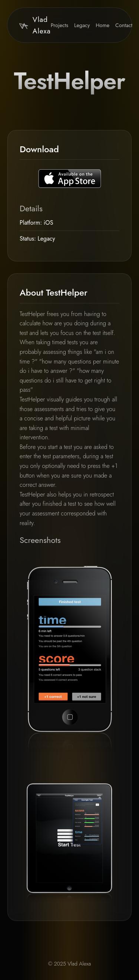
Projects (59, 25)
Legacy (82, 25)
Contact (124, 25)
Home (102, 25)
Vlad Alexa (35, 25)
